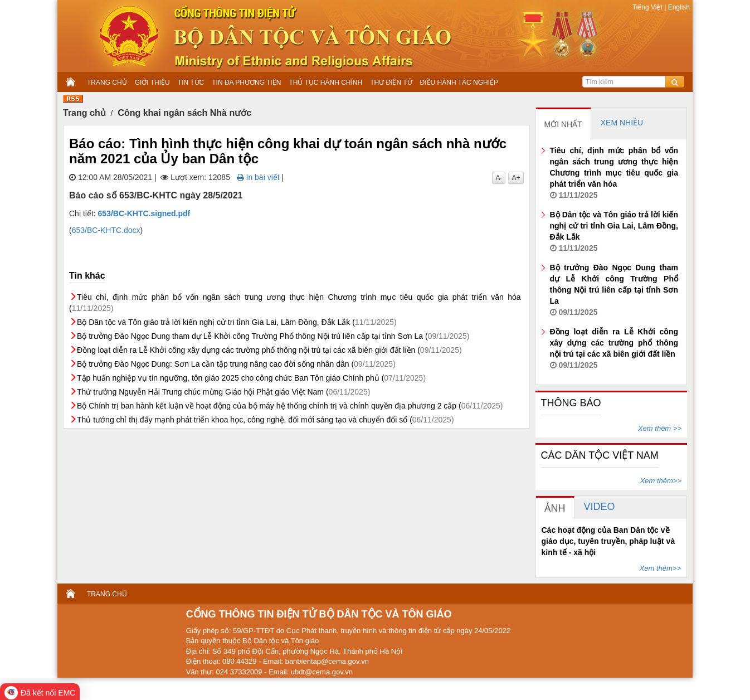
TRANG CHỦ (107, 82)
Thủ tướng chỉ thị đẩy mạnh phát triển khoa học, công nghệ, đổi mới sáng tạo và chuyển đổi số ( (266, 420)
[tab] (564, 124)
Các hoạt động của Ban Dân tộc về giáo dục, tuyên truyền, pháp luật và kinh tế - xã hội (608, 541)
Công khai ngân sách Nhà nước (184, 113)
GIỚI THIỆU (152, 82)
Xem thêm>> (661, 481)
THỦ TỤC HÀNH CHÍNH (325, 82)
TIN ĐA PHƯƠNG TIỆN (246, 82)
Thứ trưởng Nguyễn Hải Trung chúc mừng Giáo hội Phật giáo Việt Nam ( (223, 392)
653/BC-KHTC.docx (106, 230)
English (678, 7)
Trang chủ (84, 113)
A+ (516, 178)
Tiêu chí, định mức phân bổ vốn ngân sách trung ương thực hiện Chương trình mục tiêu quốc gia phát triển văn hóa (614, 173)
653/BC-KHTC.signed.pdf (144, 213)
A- (499, 178)
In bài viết (258, 177)
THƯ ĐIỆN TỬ (391, 82)
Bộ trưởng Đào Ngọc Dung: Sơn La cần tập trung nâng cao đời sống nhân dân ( (236, 364)
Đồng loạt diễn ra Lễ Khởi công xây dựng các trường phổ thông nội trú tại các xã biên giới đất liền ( (269, 350)
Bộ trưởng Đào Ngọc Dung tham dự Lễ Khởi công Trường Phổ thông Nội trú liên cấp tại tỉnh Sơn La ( (273, 336)
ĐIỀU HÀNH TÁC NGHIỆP (459, 82)
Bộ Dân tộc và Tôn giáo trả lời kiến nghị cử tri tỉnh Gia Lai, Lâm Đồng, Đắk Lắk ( (237, 322)
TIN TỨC (191, 82)
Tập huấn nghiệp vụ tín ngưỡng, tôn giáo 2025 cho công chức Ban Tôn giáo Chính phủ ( (251, 378)
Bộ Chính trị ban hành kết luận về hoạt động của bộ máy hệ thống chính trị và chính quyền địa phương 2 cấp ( (290, 406)
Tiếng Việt (648, 7)
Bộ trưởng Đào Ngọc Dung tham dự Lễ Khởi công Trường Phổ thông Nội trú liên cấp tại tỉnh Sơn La (614, 290)
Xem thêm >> (660, 428)
